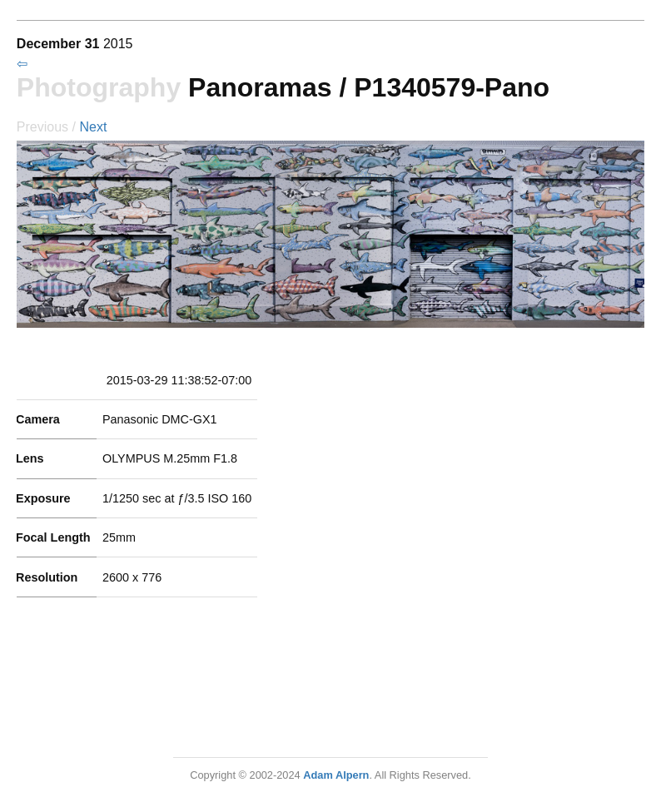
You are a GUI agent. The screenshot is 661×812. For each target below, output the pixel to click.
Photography (99, 87)
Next (93, 127)
